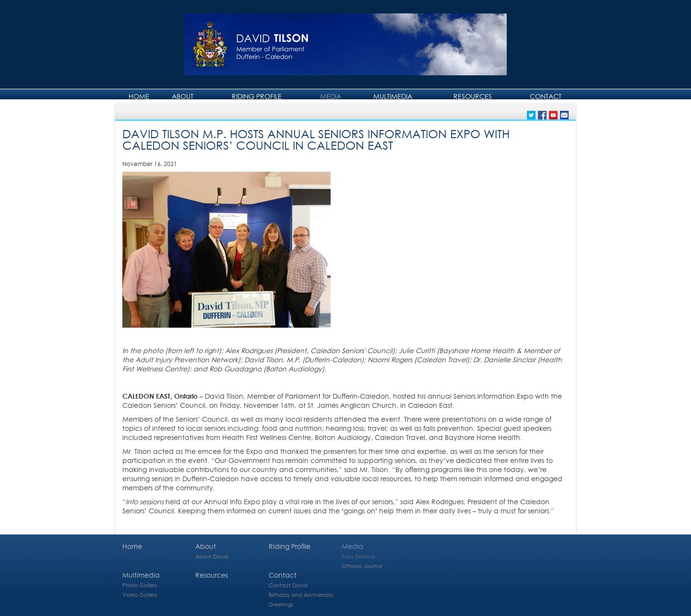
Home (139, 96)
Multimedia (393, 96)
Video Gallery (140, 595)
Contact (546, 96)
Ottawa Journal (362, 566)
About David (212, 556)
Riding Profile (257, 96)
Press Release (358, 556)
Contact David (288, 585)
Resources (473, 96)
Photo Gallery (140, 585)
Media (331, 96)
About (183, 96)
